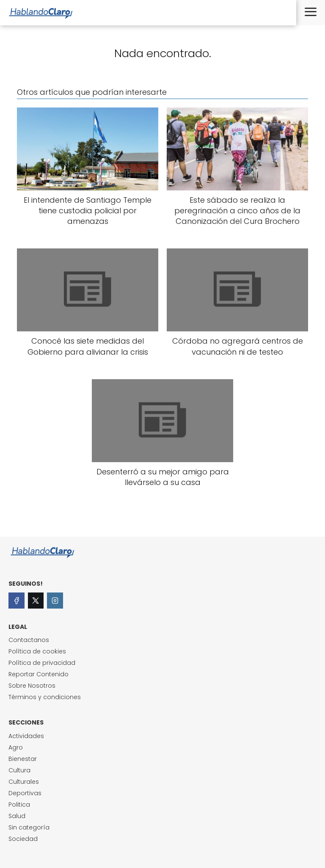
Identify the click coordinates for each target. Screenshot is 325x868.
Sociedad (23, 839)
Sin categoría (29, 827)
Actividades (26, 736)
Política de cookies (37, 651)
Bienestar (23, 759)
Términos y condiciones (45, 697)
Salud (17, 816)
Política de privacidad (42, 663)
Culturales (24, 782)
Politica (19, 805)
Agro (16, 747)
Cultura (19, 770)
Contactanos (29, 640)
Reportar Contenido (39, 674)
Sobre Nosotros (32, 686)
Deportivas (25, 793)
